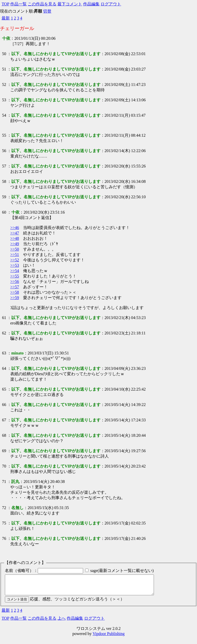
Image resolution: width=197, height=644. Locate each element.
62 (4, 333)
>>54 (15, 271)
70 (4, 466)
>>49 (15, 244)
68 (4, 435)
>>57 (15, 287)
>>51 (15, 255)
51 (4, 69)
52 (4, 85)
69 (4, 451)
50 (4, 54)
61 (4, 318)
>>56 (15, 281)
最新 (6, 18)
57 (4, 166)
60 (4, 212)
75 (4, 523)
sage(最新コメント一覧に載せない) (122, 571)
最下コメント (70, 4)
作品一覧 (18, 4)
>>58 (15, 292)
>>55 (15, 276)
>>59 (15, 298)
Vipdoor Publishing (109, 637)
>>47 (15, 233)
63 (4, 353)
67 (4, 420)
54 (4, 115)
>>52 (15, 260)
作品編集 (91, 4)
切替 (47, 11)
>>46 (15, 228)
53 (4, 100)
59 (4, 197)
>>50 (15, 249)
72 (4, 508)
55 (4, 135)
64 (4, 368)
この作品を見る (42, 4)
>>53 (15, 265)
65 (4, 389)
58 (4, 181)
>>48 (15, 238)
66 (4, 405)
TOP (5, 4)
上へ (62, 622)
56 (4, 151)
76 (4, 538)
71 (4, 482)
